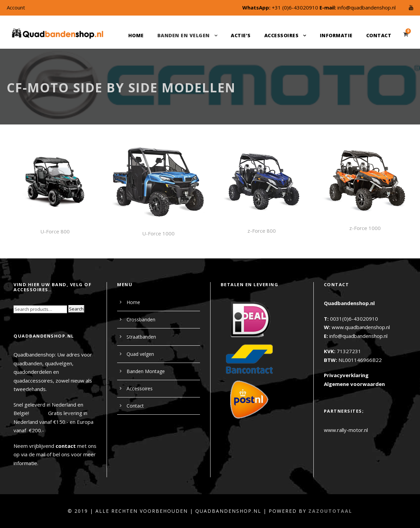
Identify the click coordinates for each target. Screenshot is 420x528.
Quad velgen (140, 354)
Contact (379, 35)
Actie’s (241, 35)
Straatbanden (141, 337)
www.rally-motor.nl (346, 430)
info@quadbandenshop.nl (367, 7)
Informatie (336, 35)
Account (16, 7)
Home (136, 35)
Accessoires (282, 35)
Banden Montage (146, 371)
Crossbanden (141, 319)
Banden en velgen (184, 35)
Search (76, 309)
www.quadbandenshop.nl (361, 327)
